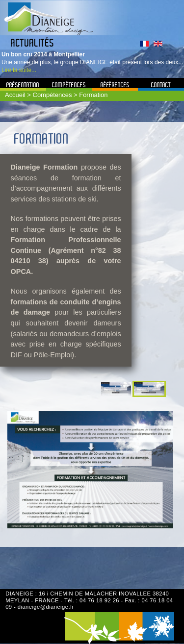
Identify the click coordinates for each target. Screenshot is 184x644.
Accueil (15, 95)
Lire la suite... (19, 70)
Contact (161, 85)
